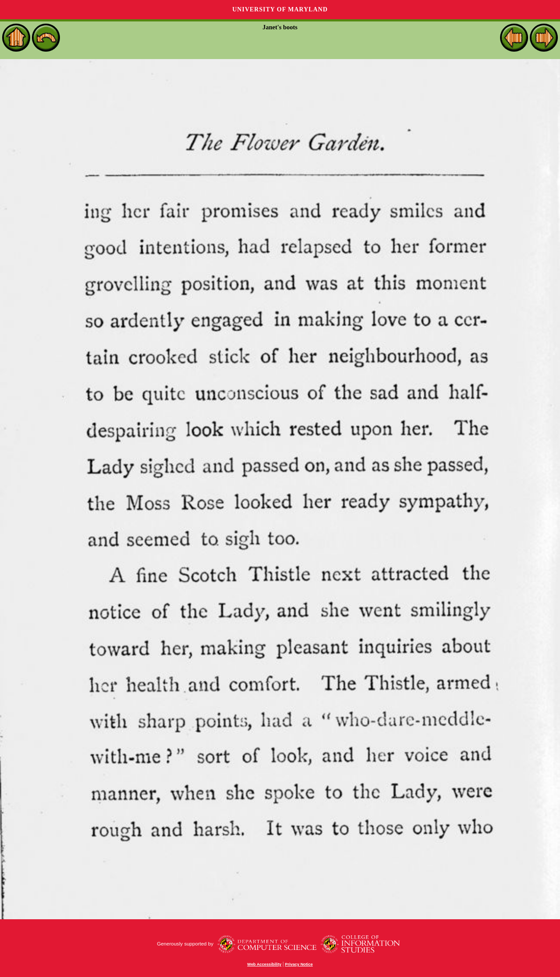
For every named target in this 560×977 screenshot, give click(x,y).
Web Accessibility (264, 964)
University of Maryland (280, 9)
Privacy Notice (299, 964)
